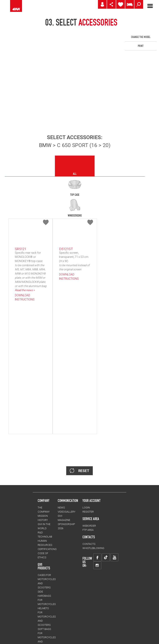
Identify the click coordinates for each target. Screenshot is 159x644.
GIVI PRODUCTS (44, 474)
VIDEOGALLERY (67, 419)
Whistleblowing (93, 456)
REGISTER (88, 419)
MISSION (43, 423)
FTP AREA (88, 437)
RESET (79, 378)
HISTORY (43, 428)
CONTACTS (89, 452)
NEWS (61, 415)
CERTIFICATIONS (47, 457)
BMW (45, 145)
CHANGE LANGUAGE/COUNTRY (57, 635)
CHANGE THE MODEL (141, 37)
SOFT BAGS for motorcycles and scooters (47, 545)
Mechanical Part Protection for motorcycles (47, 566)
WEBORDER (89, 433)
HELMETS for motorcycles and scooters (47, 524)
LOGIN (86, 415)
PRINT (141, 46)
